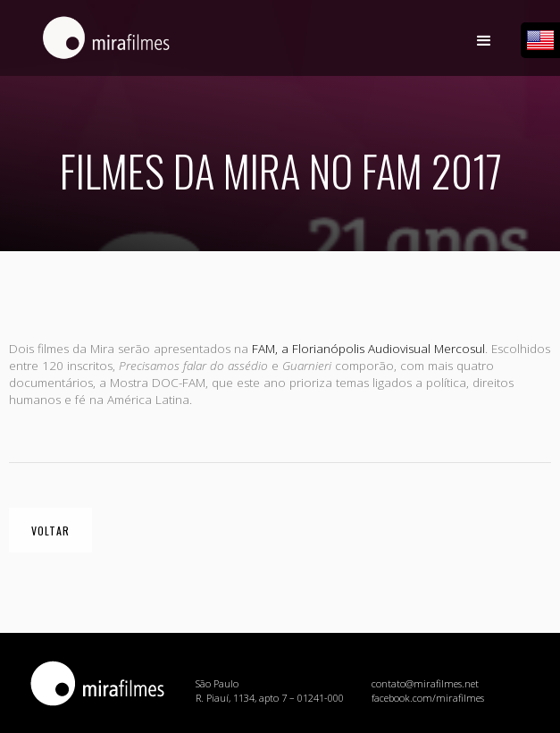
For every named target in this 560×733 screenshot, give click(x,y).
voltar (50, 531)
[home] (102, 46)
